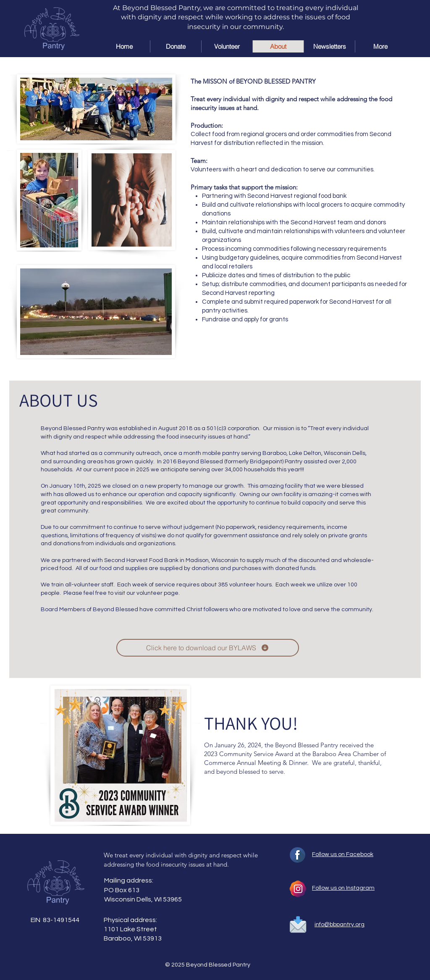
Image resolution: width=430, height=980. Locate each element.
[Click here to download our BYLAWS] (208, 648)
